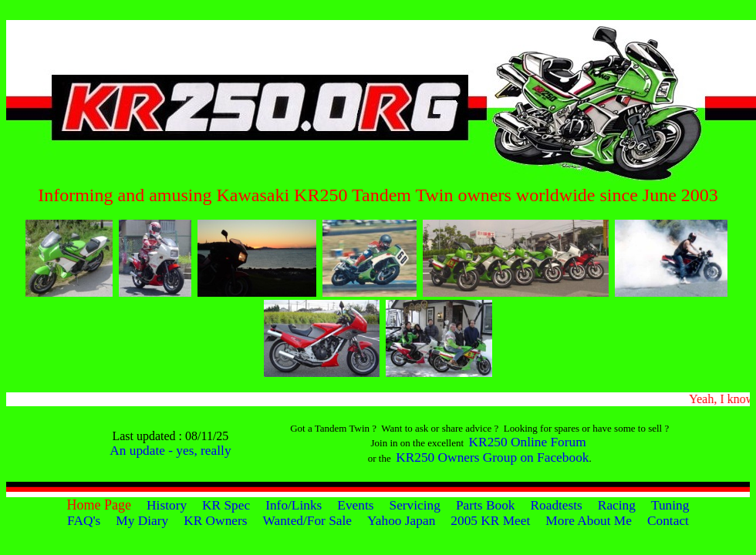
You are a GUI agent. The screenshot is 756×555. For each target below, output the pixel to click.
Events (355, 505)
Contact (668, 521)
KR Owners (215, 521)
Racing (617, 505)
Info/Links (294, 505)
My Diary (142, 521)
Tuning (670, 505)
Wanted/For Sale (308, 521)
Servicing (415, 505)
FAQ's (84, 521)
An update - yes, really (170, 451)
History (167, 505)
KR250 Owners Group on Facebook (492, 457)
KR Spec (226, 505)
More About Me (589, 521)
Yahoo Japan (401, 521)
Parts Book (486, 505)
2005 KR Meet (490, 521)
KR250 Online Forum (528, 442)
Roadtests (556, 505)
